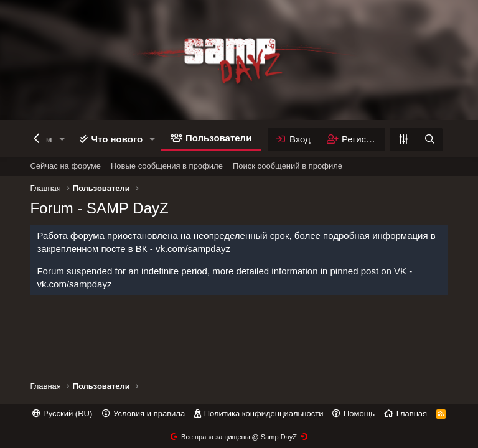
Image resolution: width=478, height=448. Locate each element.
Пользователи (218, 138)
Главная (412, 413)
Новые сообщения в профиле (167, 166)
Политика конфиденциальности (264, 413)
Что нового (117, 139)
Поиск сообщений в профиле (288, 166)
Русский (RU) (62, 413)
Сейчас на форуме (65, 166)
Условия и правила (149, 413)
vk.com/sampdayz (193, 249)
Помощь (359, 413)
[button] (62, 139)
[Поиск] (429, 139)
